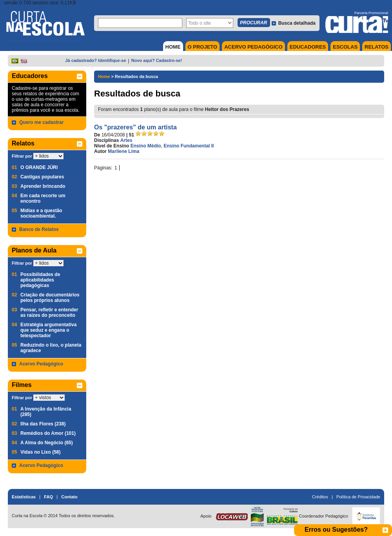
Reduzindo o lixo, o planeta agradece (51, 348)
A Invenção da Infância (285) (46, 412)
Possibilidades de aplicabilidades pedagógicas (40, 280)
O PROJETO (203, 47)
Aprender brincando (43, 186)
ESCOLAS (345, 47)
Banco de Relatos (39, 229)
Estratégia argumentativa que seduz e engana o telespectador (48, 330)
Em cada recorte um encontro (43, 198)
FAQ (48, 497)
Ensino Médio (146, 146)
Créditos (320, 497)
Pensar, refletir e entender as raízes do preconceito (49, 313)
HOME (173, 47)
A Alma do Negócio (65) (47, 443)
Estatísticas (24, 497)
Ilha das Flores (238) (43, 424)
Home (104, 76)
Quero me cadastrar (41, 122)
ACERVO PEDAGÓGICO (253, 47)
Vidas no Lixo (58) (40, 452)
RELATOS (377, 47)
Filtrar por (22, 156)
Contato (69, 497)
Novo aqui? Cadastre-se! (157, 60)
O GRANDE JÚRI (39, 167)
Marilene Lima (123, 151)
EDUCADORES (308, 47)
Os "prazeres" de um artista (135, 127)
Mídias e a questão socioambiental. (41, 213)
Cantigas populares (42, 177)
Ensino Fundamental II (189, 146)
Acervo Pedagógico (41, 364)
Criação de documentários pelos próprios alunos (50, 298)
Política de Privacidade (358, 497)
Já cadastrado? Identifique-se (95, 60)
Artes (126, 140)
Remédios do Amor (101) (48, 433)
